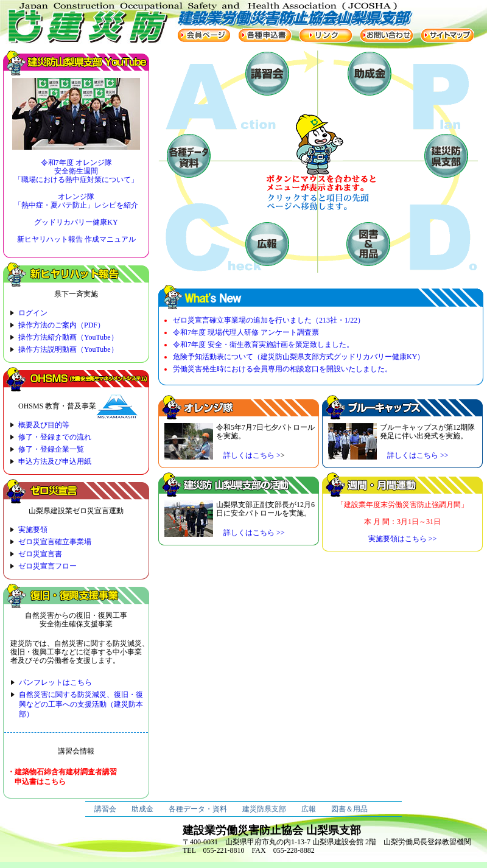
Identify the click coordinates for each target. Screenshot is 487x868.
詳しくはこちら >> (414, 455)
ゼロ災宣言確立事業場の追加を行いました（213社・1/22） (269, 320)
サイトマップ (447, 35)
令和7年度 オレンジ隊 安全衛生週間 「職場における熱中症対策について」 (76, 171)
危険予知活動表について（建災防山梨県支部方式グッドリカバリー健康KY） (299, 357)
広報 (309, 809)
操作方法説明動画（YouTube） (68, 349)
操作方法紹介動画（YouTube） (68, 337)
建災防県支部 (264, 809)
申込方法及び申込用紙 (55, 461)
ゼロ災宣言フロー (47, 566)
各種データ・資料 (198, 809)
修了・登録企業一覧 (51, 449)
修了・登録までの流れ (55, 437)
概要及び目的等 (44, 425)
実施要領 (33, 530)
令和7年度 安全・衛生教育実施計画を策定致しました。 (263, 345)
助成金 (142, 809)
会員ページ (204, 35)
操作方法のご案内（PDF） (61, 325)
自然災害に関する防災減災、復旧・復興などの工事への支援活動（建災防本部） (81, 704)
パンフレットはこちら (55, 682)
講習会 (105, 809)
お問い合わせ (387, 35)
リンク (326, 35)
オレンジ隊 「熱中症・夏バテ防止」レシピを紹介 (76, 201)
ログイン (33, 313)
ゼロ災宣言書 (40, 554)
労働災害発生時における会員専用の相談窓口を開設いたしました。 (282, 369)
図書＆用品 (349, 809)
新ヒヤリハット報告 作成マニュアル (76, 239)
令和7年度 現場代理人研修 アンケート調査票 (246, 332)
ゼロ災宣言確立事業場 (55, 542)
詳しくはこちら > (248, 455)
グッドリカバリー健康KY (76, 222)
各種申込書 (265, 35)
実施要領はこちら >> (403, 539)
